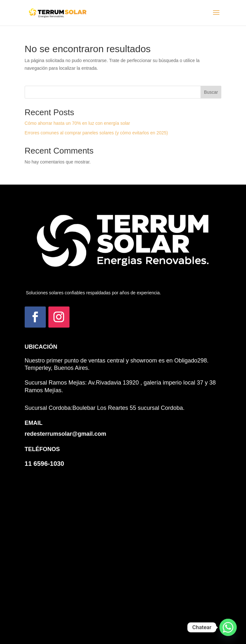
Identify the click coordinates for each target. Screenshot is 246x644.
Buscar (211, 92)
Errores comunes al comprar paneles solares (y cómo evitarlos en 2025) (96, 133)
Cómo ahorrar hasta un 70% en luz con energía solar (77, 123)
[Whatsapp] (228, 627)
